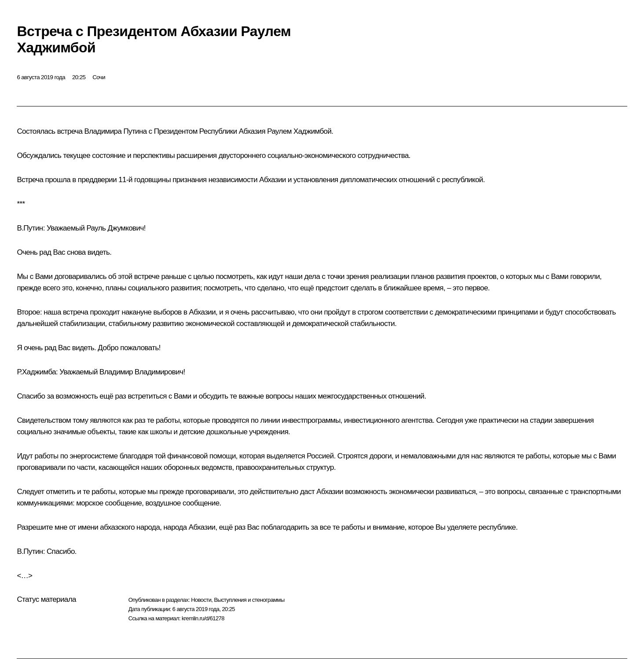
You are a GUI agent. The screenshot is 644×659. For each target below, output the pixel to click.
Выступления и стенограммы (249, 600)
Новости (201, 600)
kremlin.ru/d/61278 (203, 618)
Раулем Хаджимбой (299, 131)
